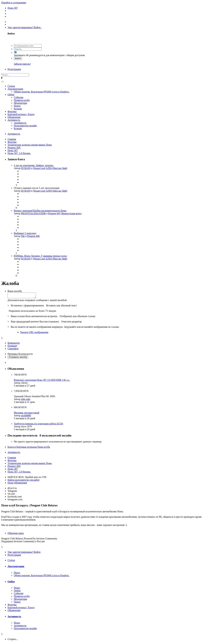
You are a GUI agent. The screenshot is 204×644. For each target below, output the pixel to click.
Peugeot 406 (33, 236)
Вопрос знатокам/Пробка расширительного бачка (40, 211)
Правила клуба (22, 100)
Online (11, 95)
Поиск (17, 106)
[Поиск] (15, 75)
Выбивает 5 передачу (25, 233)
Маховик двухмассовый (26, 414)
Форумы (12, 111)
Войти (18, 58)
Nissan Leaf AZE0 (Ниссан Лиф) (50, 168)
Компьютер (14, 344)
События (19, 97)
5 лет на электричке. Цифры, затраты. (34, 165)
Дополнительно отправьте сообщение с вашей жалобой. (37, 301)
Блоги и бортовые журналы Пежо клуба (29, 448)
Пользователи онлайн (25, 126)
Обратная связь (16, 534)
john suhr (26, 400)
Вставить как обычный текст (61, 306)
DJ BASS (26, 168)
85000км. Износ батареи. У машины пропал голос (40, 256)
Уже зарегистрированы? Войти (25, 27)
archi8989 (26, 416)
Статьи (11, 86)
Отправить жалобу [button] (18, 358)
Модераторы (20, 103)
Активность (14, 120)
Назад (17, 574)
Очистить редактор (72, 322)
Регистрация (14, 69)
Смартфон (13, 349)
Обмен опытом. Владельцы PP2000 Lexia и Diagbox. (42, 92)
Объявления (14, 117)
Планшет (12, 347)
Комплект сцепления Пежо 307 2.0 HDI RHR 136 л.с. (42, 381)
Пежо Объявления (17, 484)
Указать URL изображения (34, 333)
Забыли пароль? (22, 64)
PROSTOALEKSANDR (33, 213)
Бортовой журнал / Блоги (21, 114)
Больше (18, 109)
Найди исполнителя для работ (24, 481)
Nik (23, 236)
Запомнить (20, 55)
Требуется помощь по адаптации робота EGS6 (38, 425)
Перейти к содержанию (14, 3)
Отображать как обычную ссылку (77, 317)
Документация (15, 89)
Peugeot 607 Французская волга (65, 213)
